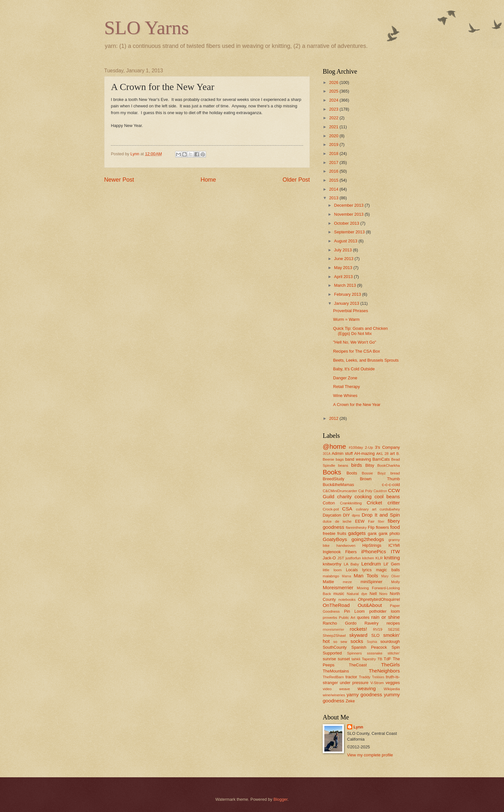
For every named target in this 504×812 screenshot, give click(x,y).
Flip (371, 527)
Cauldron (380, 491)
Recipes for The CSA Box (356, 351)
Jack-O (329, 558)
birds (357, 465)
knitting (392, 558)
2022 (334, 118)
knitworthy (332, 564)
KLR (379, 558)
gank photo (389, 533)
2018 (334, 153)
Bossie (367, 473)
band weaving (358, 459)
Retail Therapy (346, 387)
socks (357, 641)
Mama (347, 576)
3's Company (387, 447)
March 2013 (346, 285)
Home (208, 180)
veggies (393, 683)
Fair (371, 521)
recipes (393, 623)
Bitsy (370, 465)
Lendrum (371, 564)
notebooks (347, 600)
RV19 (378, 629)
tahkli (356, 659)
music (339, 594)
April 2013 (344, 277)
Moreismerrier (338, 587)
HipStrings (372, 545)
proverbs (330, 618)
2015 (334, 180)
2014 (334, 189)
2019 (334, 144)
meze (347, 582)
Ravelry (372, 623)
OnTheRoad (336, 605)
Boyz (382, 473)
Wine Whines (345, 396)
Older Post (296, 180)
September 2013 (350, 232)
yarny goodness (364, 695)
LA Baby (351, 564)
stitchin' (394, 653)
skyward (358, 635)
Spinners (355, 653)
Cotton (329, 503)
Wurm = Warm (346, 319)
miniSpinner (372, 582)
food (395, 527)
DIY (346, 515)
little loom (332, 570)
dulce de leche (337, 521)
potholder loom (385, 611)
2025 (334, 91)
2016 (334, 171)
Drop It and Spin (381, 515)
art (392, 453)
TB (380, 659)
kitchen (368, 558)
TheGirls (391, 665)
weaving (367, 688)
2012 (334, 418)
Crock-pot (331, 509)
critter (394, 503)
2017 (334, 162)
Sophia (372, 642)
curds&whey (390, 509)
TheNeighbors (384, 671)
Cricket (374, 503)
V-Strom (377, 683)
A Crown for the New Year (357, 405)
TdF (387, 659)
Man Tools (366, 576)
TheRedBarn (333, 677)
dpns (356, 515)
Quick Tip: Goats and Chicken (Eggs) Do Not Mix (360, 331)
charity (344, 496)
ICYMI (394, 545)
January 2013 (347, 303)
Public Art (347, 618)
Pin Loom (354, 611)
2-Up (369, 447)
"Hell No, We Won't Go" (355, 342)
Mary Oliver (391, 576)
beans (343, 465)
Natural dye (357, 594)
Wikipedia (392, 689)
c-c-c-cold (391, 485)
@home (334, 446)
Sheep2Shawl (334, 636)
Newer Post (119, 180)
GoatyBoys (335, 539)
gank (372, 533)
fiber (381, 522)
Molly (396, 582)
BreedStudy (333, 479)
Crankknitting (351, 503)
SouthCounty (335, 647)
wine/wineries (334, 695)
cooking (363, 496)
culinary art (366, 509)
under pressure (354, 683)
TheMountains (336, 671)
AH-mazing (364, 453)
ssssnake (374, 653)
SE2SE (394, 629)
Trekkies (378, 677)
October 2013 (347, 223)
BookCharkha (389, 465)
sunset (344, 659)
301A (327, 454)
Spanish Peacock (369, 647)
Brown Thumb (380, 479)
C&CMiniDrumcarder (340, 491)
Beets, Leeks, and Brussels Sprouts (366, 360)
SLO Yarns (146, 28)
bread (395, 473)
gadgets (357, 533)
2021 (334, 127)
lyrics (367, 570)
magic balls (388, 570)
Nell (373, 594)
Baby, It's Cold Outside (354, 369)
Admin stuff (342, 453)
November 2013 (349, 214)
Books (332, 472)
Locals (352, 570)
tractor (351, 677)
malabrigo (331, 576)
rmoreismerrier (333, 630)
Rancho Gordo (340, 623)
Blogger (281, 799)
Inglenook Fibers (340, 552)
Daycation (332, 515)
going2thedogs (368, 539)
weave (344, 689)
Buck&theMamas (338, 485)
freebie (329, 533)
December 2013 (349, 205)
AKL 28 (382, 454)
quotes (363, 617)
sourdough (390, 641)
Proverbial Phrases (351, 311)
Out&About (370, 605)
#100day (356, 447)
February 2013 (348, 294)
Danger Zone (345, 378)
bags (340, 459)
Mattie (328, 582)
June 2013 (344, 259)
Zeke (350, 701)
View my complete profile (370, 755)
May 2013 (344, 268)
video (327, 689)
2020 (334, 136)
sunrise (329, 659)
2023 (334, 109)
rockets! (358, 629)
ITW (395, 551)
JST (341, 558)
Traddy (365, 677)
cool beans (387, 496)
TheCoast (358, 665)
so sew (340, 642)
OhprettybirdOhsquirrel (379, 599)
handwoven (346, 546)
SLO (375, 635)
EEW (360, 521)
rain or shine (386, 617)
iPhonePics (374, 551)
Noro (383, 594)
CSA (347, 509)
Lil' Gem (392, 564)
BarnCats (381, 459)
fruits (342, 533)
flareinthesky (356, 528)
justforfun (353, 558)
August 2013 (346, 241)
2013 (334, 198)
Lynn (358, 727)
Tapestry (369, 659)
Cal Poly (365, 491)
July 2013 (343, 250)
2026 (334, 82)
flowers (382, 527)
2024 (334, 100)
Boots (352, 473)
